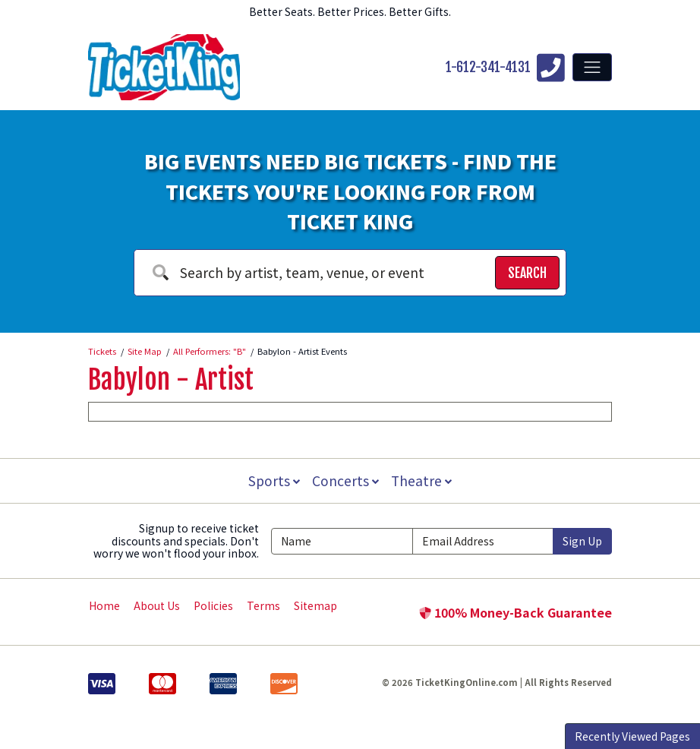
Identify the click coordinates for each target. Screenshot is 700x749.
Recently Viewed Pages (632, 736)
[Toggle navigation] (592, 67)
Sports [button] (273, 480)
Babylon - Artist (171, 380)
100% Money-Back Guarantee (516, 612)
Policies (213, 605)
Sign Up (582, 541)
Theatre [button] (423, 480)
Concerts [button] (345, 480)
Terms (263, 605)
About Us (157, 605)
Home (104, 605)
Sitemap (315, 605)
